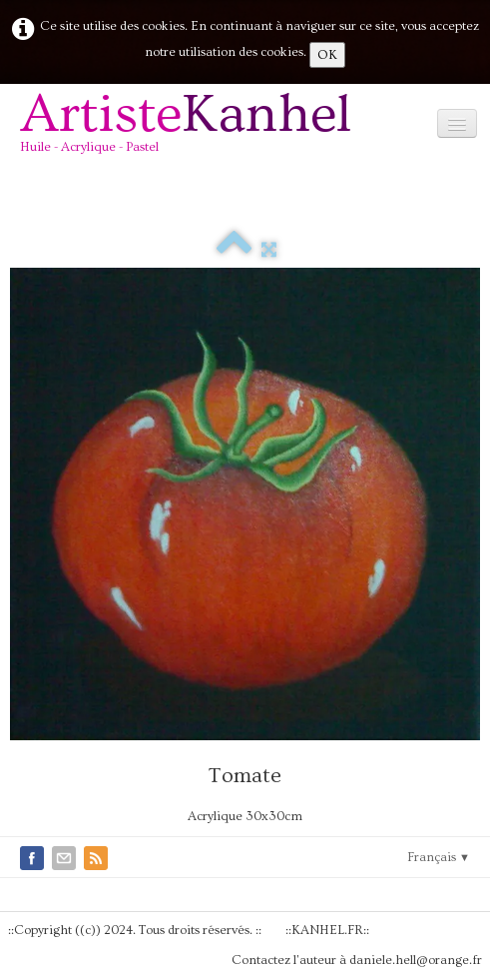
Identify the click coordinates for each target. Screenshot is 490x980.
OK (327, 55)
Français (439, 857)
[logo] (193, 130)
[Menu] (457, 123)
